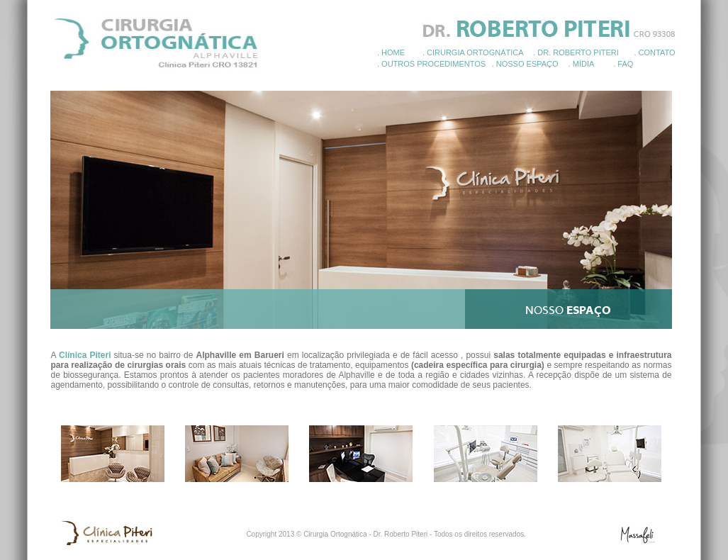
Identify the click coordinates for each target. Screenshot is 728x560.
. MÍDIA (582, 64)
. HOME (391, 52)
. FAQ (623, 64)
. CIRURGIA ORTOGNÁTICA (473, 52)
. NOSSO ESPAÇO (525, 64)
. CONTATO (654, 52)
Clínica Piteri (85, 355)
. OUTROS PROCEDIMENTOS (431, 64)
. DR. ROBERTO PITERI (576, 52)
